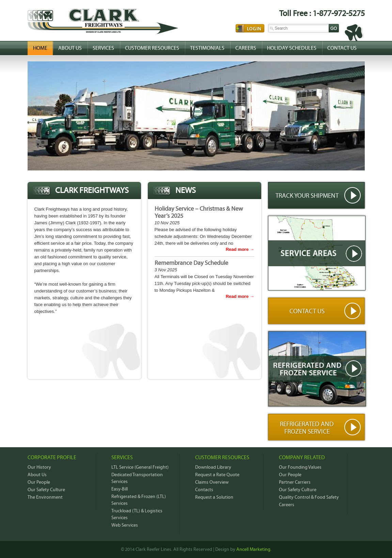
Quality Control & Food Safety (309, 497)
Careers (246, 48)
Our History (39, 467)
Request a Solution (214, 497)
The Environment (45, 497)
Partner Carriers (295, 482)
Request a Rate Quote (217, 475)
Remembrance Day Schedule (191, 263)
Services (103, 48)
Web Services (125, 525)
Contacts (204, 490)
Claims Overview (212, 482)
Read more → (240, 249)
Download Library (213, 467)
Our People (39, 482)
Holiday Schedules (292, 48)
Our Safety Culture (46, 490)
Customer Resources (152, 48)
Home (40, 48)
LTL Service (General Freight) (140, 467)
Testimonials (207, 48)
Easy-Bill (120, 489)
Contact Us (342, 48)
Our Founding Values (300, 467)
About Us (70, 48)
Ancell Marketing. (254, 549)
